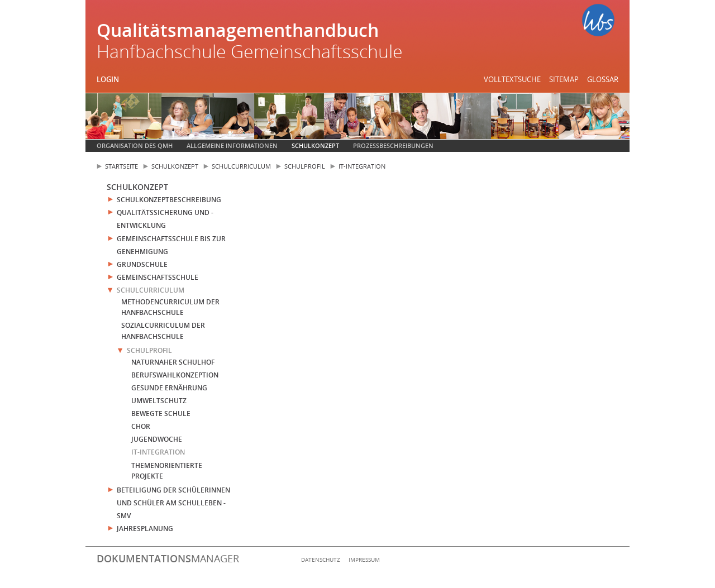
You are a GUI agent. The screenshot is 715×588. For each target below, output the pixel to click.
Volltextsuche (512, 79)
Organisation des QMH (135, 145)
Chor (141, 426)
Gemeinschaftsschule (158, 277)
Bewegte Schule (161, 413)
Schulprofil (305, 166)
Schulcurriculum (241, 166)
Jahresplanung (145, 529)
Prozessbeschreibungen (393, 145)
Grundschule (142, 264)
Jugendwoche (157, 439)
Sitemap (564, 79)
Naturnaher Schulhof (173, 362)
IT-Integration (362, 166)
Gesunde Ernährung (169, 388)
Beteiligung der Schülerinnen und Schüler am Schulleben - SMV (173, 503)
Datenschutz (321, 560)
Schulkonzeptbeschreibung (169, 200)
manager (168, 558)
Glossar (603, 79)
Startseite (121, 166)
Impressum (364, 560)
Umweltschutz (159, 401)
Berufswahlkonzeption (175, 375)
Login (108, 79)
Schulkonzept (315, 145)
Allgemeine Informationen (232, 145)
